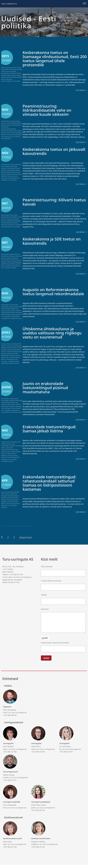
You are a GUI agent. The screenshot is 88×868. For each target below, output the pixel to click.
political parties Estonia (8, 312)
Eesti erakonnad (6, 121)
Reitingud (9, 79)
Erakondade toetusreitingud (7, 452)
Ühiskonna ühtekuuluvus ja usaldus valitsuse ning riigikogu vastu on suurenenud (54, 336)
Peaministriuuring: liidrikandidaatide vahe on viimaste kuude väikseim (48, 110)
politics (14, 457)
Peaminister (5, 127)
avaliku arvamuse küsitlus (9, 445)
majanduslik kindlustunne (14, 355)
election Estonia (15, 254)
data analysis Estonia (8, 215)
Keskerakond (5, 73)
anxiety (3, 347)
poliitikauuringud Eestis (8, 263)
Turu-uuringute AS (9, 4)
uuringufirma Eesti (13, 365)
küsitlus (13, 310)
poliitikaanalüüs (16, 262)
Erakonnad (13, 69)
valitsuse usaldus (14, 367)
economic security (13, 349)
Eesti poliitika (5, 69)
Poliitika (4, 75)
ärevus (8, 347)
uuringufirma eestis (16, 318)
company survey (16, 68)
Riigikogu (4, 505)
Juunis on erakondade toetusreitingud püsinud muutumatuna (47, 391)
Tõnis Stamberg (6, 136)
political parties (11, 75)
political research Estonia (14, 174)
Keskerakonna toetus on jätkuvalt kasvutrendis (47, 151)
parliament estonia (7, 357)
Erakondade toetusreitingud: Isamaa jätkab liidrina (51, 432)
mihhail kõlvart (17, 125)
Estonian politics (6, 258)
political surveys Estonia (8, 224)
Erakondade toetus (13, 499)
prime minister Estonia (8, 133)
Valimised (14, 267)
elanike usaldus (11, 351)
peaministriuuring (7, 131)
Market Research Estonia (11, 124)
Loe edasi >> (81, 90)
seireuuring (5, 361)
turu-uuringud (16, 81)
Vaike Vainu (5, 367)
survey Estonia (10, 363)
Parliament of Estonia (8, 503)
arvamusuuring (6, 68)
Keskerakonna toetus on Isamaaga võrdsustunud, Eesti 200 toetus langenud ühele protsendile (52, 59)
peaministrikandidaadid (8, 129)
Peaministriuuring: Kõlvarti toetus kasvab (49, 202)
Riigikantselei (5, 359)
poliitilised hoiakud (12, 222)
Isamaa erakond (11, 71)
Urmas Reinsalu (6, 138)
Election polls (14, 304)
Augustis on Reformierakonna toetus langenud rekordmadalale (52, 293)
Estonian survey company (9, 123)
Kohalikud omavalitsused (9, 259)
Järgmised (26, 541)
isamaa (3, 457)
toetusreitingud (6, 81)
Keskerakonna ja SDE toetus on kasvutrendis (53, 241)
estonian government (14, 353)
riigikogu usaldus (15, 359)
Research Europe (6, 135)
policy (15, 131)
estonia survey (6, 310)
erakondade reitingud (8, 256)
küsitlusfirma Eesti (15, 73)
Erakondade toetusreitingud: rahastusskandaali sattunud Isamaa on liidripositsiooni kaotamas (51, 486)
